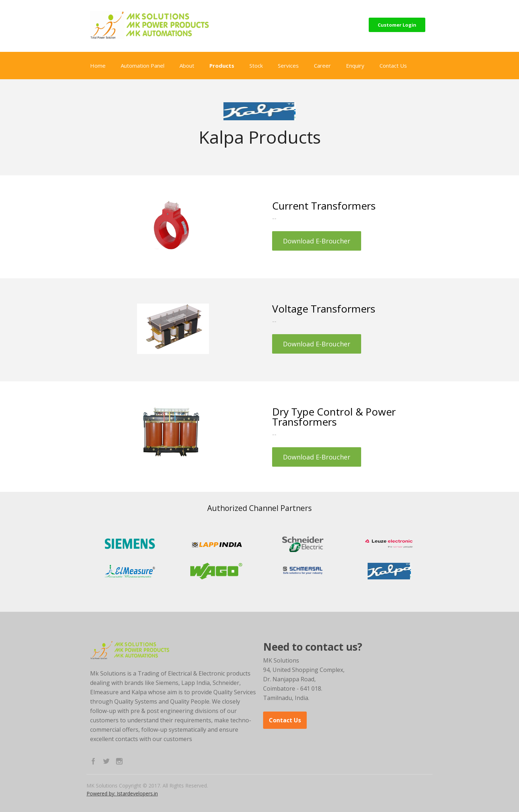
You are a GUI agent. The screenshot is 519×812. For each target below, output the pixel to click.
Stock (256, 66)
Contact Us (393, 66)
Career (322, 66)
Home (98, 66)
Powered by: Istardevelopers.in (122, 793)
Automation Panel (143, 66)
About (187, 66)
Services (288, 66)
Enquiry (355, 66)
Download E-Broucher (317, 241)
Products (222, 66)
